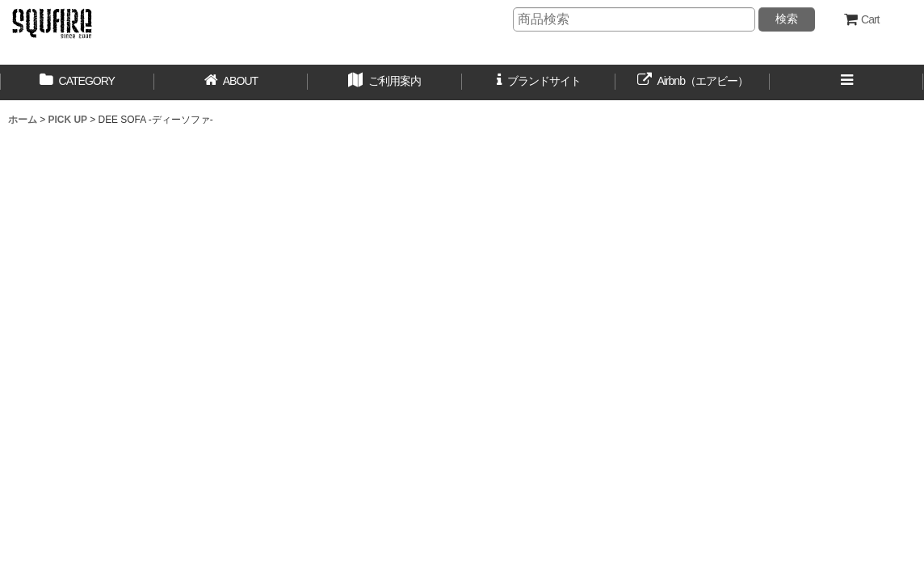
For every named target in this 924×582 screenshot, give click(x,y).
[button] (385, 82)
